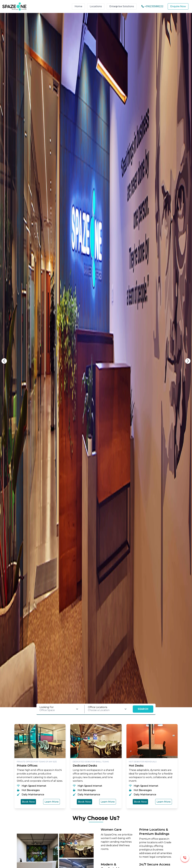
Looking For (47, 707)
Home (78, 6)
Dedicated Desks (85, 766)
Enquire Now (178, 6)
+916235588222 (152, 6)
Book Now (28, 802)
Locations (96, 6)
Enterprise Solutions (122, 6)
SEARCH (143, 709)
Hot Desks (136, 766)
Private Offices (27, 766)
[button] (188, 361)
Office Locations (97, 707)
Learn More (52, 802)
